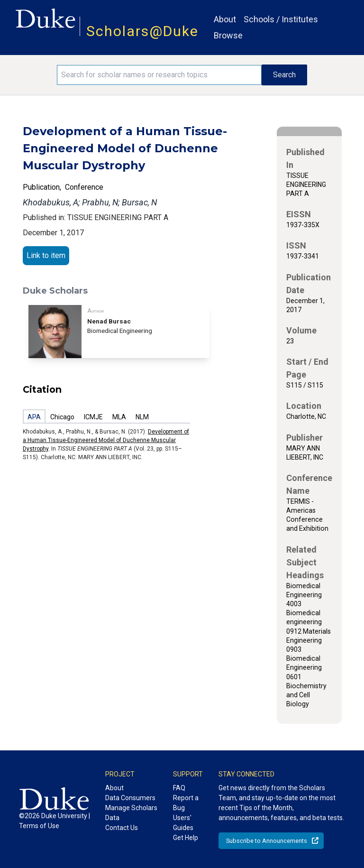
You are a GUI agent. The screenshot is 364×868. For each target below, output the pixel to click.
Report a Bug (186, 803)
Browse (228, 35)
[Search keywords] (159, 75)
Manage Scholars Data (131, 813)
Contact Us (122, 828)
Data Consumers (130, 798)
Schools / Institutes (281, 19)
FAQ (179, 788)
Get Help (186, 838)
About (225, 19)
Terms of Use (39, 826)
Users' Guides (183, 823)
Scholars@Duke (142, 31)
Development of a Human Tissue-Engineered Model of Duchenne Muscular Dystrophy (106, 440)
